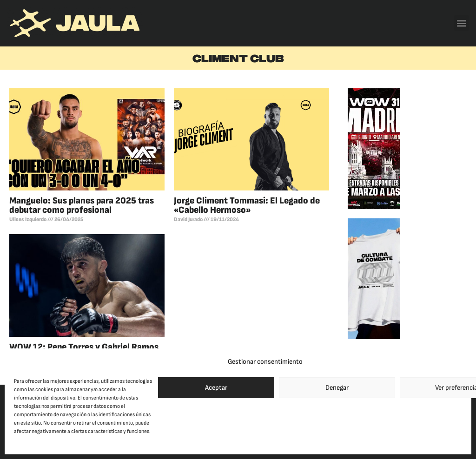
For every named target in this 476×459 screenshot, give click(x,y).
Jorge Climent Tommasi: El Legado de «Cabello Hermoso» (247, 205)
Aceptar (216, 388)
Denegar (337, 388)
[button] (461, 23)
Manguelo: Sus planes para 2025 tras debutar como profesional (82, 205)
